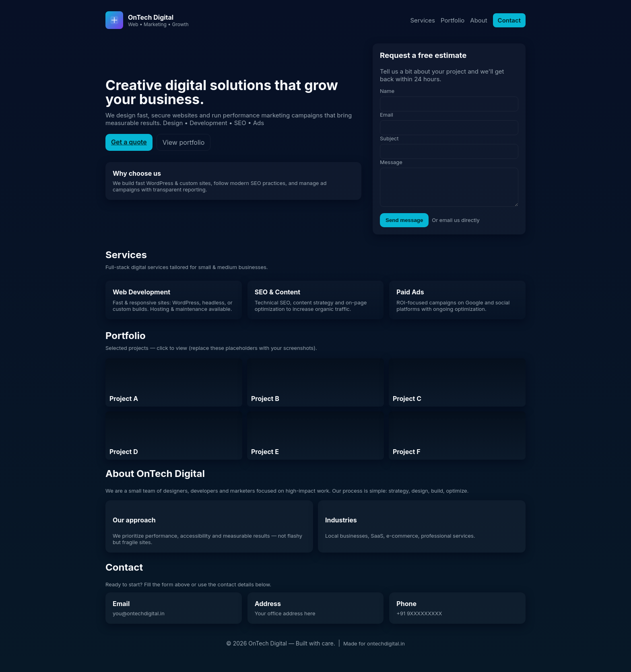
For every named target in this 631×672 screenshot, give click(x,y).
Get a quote (129, 145)
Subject (389, 138)
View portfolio (184, 146)
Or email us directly (456, 226)
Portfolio (453, 20)
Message (391, 162)
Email (387, 115)
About (478, 20)
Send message (404, 226)
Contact (509, 20)
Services (423, 20)
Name (387, 91)
